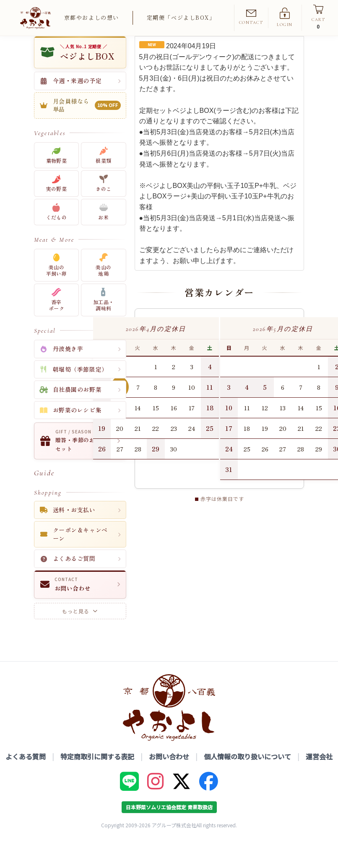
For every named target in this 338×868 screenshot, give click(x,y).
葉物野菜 (56, 170)
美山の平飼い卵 (56, 280)
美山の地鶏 (103, 280)
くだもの (56, 227)
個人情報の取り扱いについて (247, 771)
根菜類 (103, 170)
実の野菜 (56, 198)
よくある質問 (26, 771)
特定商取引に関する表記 (97, 771)
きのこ (103, 198)
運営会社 (319, 771)
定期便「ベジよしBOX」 (181, 17)
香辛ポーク (56, 314)
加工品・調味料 (103, 314)
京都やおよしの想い (92, 17)
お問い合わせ (169, 771)
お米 (103, 227)
